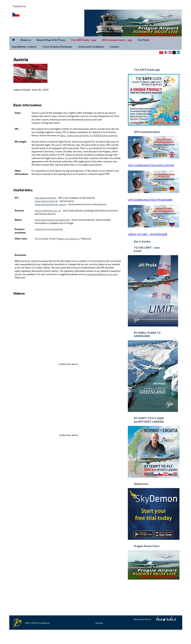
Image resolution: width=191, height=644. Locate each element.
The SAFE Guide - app (83, 40)
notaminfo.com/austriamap (49, 229)
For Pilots (144, 40)
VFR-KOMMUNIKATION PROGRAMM (150, 200)
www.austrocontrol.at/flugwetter (52, 220)
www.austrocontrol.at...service (51, 204)
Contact (114, 47)
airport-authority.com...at (48, 211)
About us (26, 40)
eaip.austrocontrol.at (46, 198)
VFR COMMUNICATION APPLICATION (151, 165)
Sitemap (99, 623)
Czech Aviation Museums (57, 47)
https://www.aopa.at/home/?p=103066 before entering (88, 135)
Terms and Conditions (91, 47)
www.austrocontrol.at (46, 201)
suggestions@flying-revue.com (102, 274)
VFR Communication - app (117, 40)
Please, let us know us (68, 239)
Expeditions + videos (24, 47)
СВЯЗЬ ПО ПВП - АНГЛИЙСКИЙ (148, 234)
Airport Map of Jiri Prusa (51, 40)
